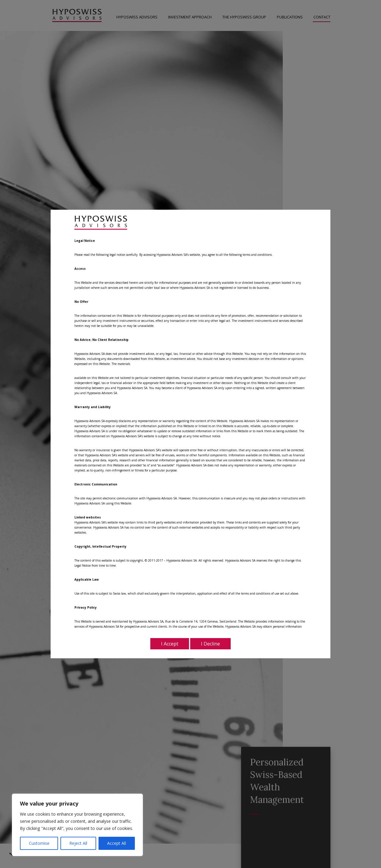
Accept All (117, 843)
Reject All (78, 843)
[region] (77, 825)
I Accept (170, 644)
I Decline (210, 644)
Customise (39, 843)
